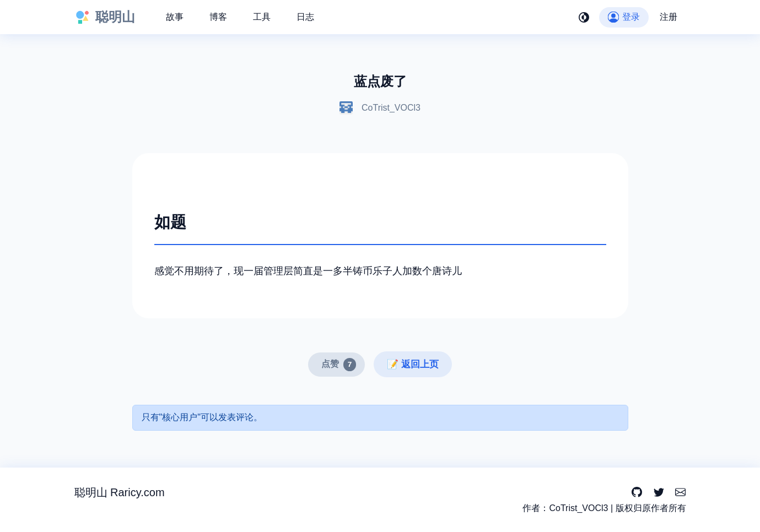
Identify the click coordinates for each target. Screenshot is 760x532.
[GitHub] (637, 493)
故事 (175, 17)
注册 (669, 17)
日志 (305, 17)
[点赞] (337, 365)
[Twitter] (659, 493)
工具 (262, 17)
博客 (218, 17)
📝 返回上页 (413, 364)
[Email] (680, 493)
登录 (624, 17)
